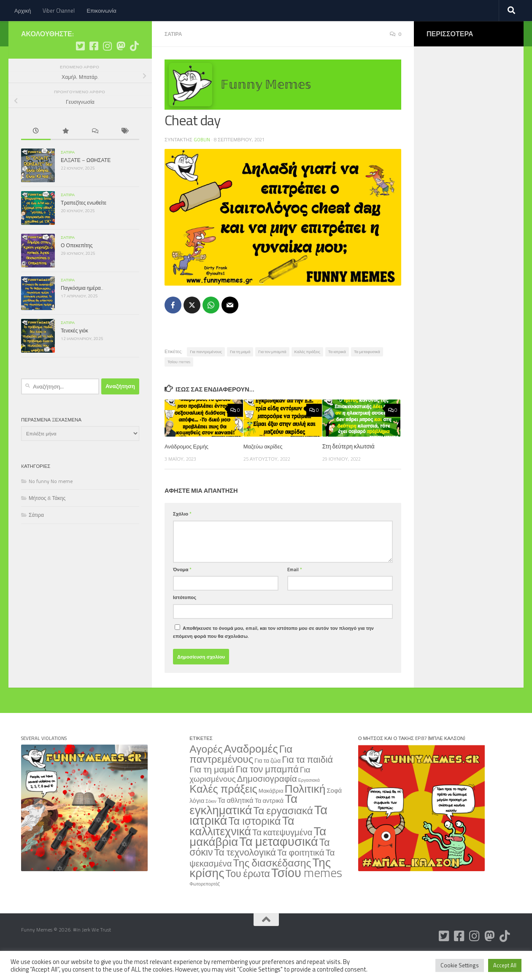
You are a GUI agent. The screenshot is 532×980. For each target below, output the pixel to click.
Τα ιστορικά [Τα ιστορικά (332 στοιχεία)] (254, 845)
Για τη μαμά (240, 376)
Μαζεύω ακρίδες (264, 471)
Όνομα (182, 594)
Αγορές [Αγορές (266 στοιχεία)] (206, 773)
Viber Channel (59, 11)
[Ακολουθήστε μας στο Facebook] (94, 71)
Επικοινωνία (101, 11)
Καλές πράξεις (307, 376)
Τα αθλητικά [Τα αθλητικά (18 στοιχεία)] (236, 825)
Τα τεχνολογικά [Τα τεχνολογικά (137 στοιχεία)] (245, 877)
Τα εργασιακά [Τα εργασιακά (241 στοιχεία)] (283, 835)
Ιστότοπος (185, 622)
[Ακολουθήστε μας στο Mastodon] (121, 71)
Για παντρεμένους (206, 376)
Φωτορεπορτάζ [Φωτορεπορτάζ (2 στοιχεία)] (204, 908)
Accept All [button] (505, 965)
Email (295, 594)
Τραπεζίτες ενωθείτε (84, 228)
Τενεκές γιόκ (74, 356)
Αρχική (23, 11)
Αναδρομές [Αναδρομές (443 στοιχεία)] (251, 773)
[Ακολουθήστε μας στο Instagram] (107, 71)
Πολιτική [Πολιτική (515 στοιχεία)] (305, 813)
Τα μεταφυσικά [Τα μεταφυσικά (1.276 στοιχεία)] (279, 866)
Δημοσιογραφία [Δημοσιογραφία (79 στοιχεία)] (267, 803)
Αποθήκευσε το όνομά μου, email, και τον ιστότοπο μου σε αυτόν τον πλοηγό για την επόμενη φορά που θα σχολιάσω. (273, 656)
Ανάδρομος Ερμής (188, 471)
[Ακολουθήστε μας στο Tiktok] (134, 71)
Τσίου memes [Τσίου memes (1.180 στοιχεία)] (307, 897)
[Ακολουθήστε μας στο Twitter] (80, 71)
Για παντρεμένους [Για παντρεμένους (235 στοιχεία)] (241, 778)
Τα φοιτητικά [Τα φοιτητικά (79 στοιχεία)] (301, 877)
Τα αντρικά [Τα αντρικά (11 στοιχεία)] (269, 825)
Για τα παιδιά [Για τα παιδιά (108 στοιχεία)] (307, 784)
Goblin (202, 164)
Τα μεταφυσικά (367, 376)
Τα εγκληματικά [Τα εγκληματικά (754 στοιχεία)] (243, 829)
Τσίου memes (179, 386)
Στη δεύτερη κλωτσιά (348, 471)
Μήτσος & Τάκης (47, 523)
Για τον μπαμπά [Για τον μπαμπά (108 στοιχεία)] (267, 793)
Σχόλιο (182, 538)
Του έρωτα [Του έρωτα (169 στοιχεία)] (248, 898)
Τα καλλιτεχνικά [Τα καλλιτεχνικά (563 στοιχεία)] (242, 850)
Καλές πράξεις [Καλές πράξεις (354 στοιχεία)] (223, 813)
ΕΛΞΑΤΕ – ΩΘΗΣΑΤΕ (86, 185)
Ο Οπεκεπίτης (77, 271)
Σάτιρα (174, 59)
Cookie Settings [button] (460, 965)
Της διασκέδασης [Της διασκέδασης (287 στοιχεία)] (272, 887)
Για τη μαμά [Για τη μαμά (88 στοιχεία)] (212, 794)
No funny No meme (51, 506)
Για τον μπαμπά (272, 376)
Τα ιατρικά (337, 376)
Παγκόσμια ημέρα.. (82, 313)
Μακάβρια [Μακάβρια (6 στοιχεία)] (271, 815)
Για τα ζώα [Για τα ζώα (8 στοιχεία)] (267, 785)
